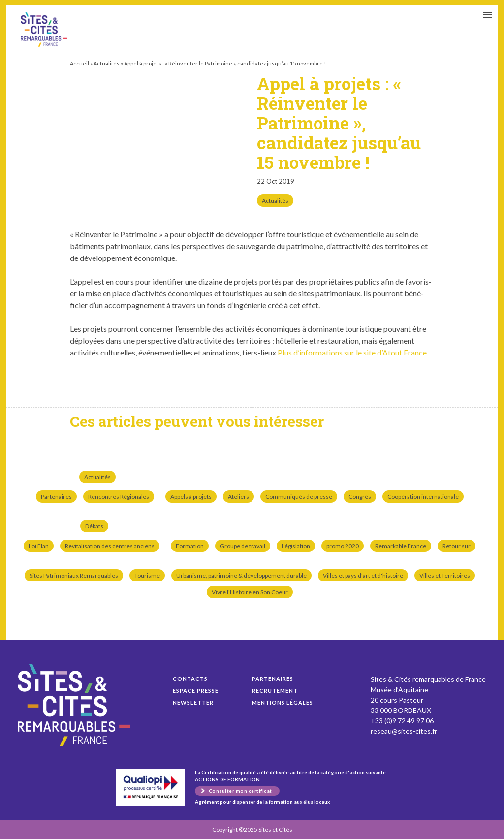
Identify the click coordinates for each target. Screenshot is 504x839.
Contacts (190, 679)
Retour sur (457, 546)
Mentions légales (283, 702)
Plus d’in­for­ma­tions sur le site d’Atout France (352, 352)
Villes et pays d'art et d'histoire (363, 575)
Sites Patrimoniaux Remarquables (74, 575)
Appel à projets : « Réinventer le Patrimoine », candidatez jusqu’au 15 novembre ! (44, 30)
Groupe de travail (243, 546)
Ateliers (238, 497)
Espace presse (196, 691)
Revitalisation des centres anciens (110, 546)
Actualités (107, 63)
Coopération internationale (423, 497)
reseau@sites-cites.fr (404, 731)
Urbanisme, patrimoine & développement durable (241, 575)
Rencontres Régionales (119, 497)
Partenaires (56, 497)
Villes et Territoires (445, 575)
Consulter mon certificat (240, 791)
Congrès (360, 497)
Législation (296, 546)
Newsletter (193, 702)
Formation (190, 546)
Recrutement (275, 691)
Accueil (79, 63)
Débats (94, 526)
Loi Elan (39, 546)
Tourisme (147, 575)
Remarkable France (401, 546)
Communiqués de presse (299, 497)
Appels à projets (191, 497)
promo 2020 (343, 546)
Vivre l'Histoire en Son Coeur (250, 592)
